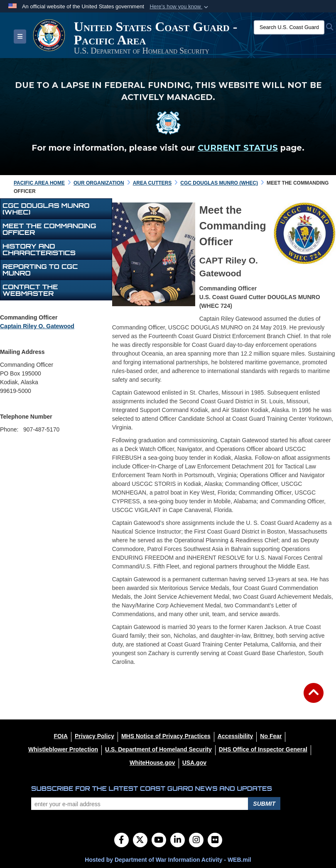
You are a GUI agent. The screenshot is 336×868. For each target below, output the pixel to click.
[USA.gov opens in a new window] (194, 763)
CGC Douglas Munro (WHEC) (46, 209)
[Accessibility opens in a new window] (235, 736)
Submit (264, 804)
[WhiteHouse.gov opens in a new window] (152, 763)
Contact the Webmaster (30, 290)
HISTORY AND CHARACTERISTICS (39, 249)
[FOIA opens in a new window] (61, 736)
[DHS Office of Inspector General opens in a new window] (263, 749)
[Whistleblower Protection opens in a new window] (63, 749)
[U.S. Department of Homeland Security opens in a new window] (158, 749)
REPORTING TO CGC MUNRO (40, 270)
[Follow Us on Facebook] (121, 841)
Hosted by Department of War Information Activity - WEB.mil (168, 860)
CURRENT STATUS (238, 148)
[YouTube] (159, 841)
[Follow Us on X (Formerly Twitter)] (140, 841)
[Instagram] (196, 841)
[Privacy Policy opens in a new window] (94, 736)
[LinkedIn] (178, 841)
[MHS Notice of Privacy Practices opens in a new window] (166, 736)
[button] (180, 7)
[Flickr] (215, 841)
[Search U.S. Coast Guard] (289, 27)
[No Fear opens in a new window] (271, 736)
